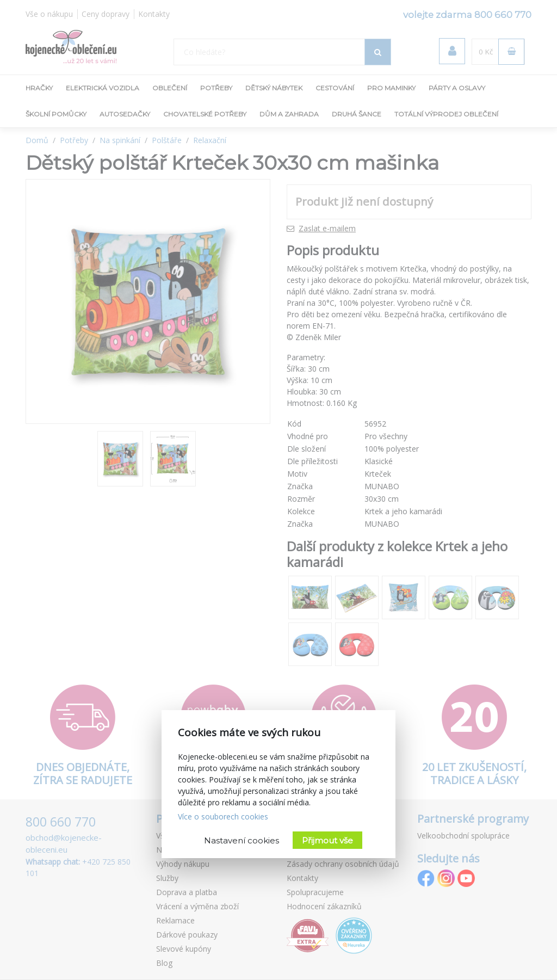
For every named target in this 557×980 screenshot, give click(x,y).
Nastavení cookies (242, 840)
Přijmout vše (327, 840)
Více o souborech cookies (223, 816)
